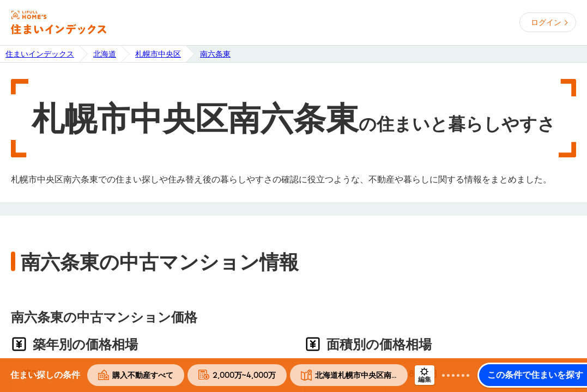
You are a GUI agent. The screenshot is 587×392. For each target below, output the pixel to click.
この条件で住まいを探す (535, 375)
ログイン (546, 22)
